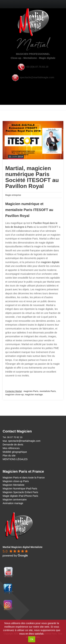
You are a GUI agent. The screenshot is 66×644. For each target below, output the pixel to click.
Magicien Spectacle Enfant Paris (20, 492)
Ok (32, 639)
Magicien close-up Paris (16, 481)
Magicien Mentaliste (14, 485)
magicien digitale (50, 262)
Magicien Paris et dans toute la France (24, 478)
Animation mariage (13, 503)
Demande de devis (13, 445)
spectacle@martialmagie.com (37, 77)
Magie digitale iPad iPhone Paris (20, 496)
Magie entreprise (13, 195)
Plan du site (9, 456)
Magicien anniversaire (15, 500)
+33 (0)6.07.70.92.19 (37, 67)
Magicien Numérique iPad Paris (20, 489)
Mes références (11, 448)
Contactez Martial (13, 391)
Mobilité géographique (15, 452)
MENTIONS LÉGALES (15, 459)
